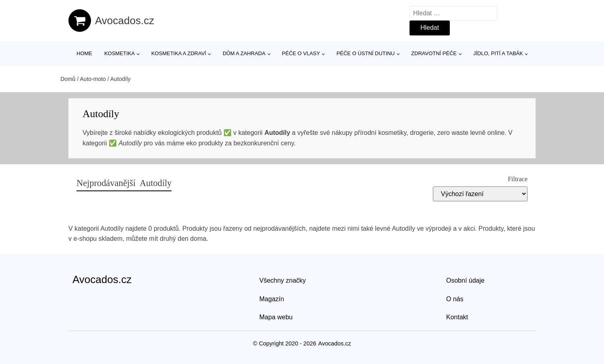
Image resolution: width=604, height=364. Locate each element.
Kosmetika (120, 53)
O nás (455, 299)
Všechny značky (283, 280)
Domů (68, 79)
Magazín (272, 299)
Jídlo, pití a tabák (498, 53)
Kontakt (457, 317)
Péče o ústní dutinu (366, 53)
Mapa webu (276, 317)
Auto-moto (93, 79)
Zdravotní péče (434, 53)
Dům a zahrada (244, 53)
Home (84, 53)
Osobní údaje (465, 280)
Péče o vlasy (301, 53)
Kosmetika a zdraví (179, 53)
